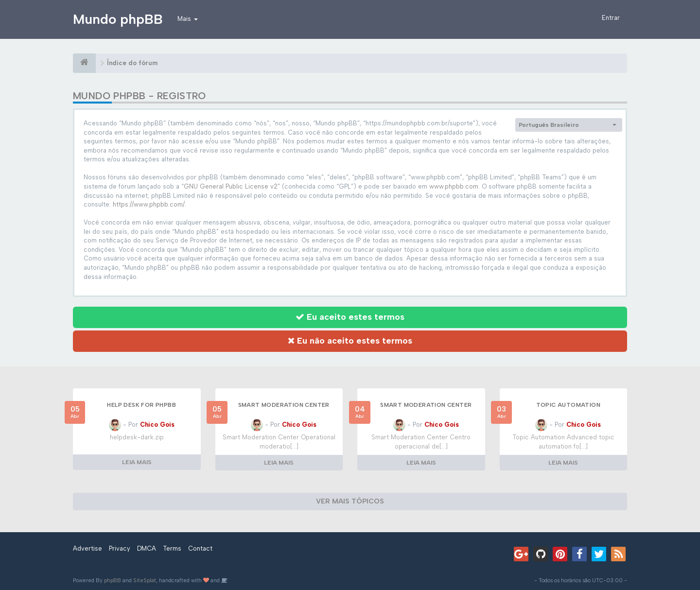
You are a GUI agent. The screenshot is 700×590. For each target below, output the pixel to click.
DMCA (147, 548)
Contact (200, 548)
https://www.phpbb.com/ (149, 204)
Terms (172, 548)
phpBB (113, 581)
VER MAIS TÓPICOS (350, 501)
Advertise (87, 548)
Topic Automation (568, 405)
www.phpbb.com (454, 186)
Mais (188, 19)
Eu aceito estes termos (350, 317)
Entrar (611, 18)
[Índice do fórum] (84, 63)
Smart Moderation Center (284, 405)
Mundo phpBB (118, 19)
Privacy (120, 548)
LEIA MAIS (137, 462)
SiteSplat (145, 581)
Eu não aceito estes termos (350, 341)
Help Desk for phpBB (141, 405)
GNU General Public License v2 (231, 186)
